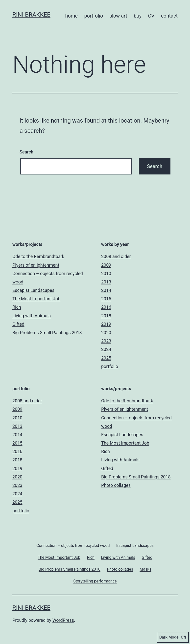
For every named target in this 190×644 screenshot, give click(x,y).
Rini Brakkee (31, 15)
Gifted (18, 324)
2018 (106, 316)
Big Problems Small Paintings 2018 (47, 333)
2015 (106, 299)
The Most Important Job (36, 299)
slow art (118, 16)
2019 (106, 324)
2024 (106, 349)
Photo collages (116, 485)
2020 (106, 333)
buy (138, 16)
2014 (106, 290)
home (71, 16)
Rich (17, 307)
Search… (28, 152)
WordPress (63, 620)
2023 (106, 341)
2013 (106, 282)
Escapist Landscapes (33, 290)
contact (169, 16)
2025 (106, 358)
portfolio (94, 16)
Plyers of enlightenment (36, 265)
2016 (106, 307)
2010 (106, 273)
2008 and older (116, 256)
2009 (106, 265)
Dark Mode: (173, 637)
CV (151, 16)
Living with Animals (32, 316)
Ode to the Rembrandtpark (38, 256)
